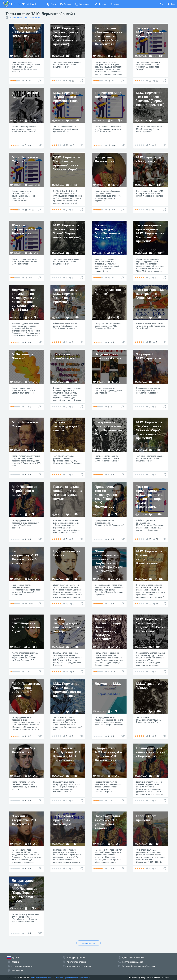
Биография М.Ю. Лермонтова (25, 750)
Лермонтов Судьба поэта (64, 356)
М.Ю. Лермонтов (33, 18)
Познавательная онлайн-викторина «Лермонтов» (151, 752)
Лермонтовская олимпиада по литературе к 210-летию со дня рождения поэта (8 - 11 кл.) (26, 300)
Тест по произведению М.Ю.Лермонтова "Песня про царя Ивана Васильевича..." (150, 497)
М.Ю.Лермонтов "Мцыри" (149, 686)
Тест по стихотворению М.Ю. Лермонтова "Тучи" (26, 625)
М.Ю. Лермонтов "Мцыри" (25, 95)
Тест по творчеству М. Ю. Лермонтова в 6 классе (25, 557)
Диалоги (100, 4)
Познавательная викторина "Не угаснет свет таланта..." (108, 822)
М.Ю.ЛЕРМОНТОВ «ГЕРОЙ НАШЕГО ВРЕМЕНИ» (26, 32)
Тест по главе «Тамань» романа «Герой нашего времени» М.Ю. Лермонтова (108, 36)
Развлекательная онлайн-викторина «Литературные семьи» (68, 493)
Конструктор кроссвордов (79, 966)
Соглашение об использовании (42, 978)
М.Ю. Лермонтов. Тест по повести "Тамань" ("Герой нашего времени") (150, 99)
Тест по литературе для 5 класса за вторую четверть (67, 625)
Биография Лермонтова (104, 159)
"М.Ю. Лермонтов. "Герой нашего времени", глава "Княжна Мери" (67, 163)
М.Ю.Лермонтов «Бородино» (149, 159)
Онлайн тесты (15, 18)
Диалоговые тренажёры (133, 957)
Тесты (52, 4)
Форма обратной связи (22, 966)
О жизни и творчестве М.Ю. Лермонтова (25, 820)
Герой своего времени (146, 818)
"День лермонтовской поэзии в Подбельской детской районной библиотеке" (109, 561)
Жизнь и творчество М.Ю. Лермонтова (25, 229)
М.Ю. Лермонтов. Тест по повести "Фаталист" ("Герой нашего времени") (67, 36)
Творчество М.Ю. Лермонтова (108, 95)
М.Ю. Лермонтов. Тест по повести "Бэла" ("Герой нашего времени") (67, 231)
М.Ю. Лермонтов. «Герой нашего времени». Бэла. (67, 97)
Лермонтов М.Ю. (108, 684)
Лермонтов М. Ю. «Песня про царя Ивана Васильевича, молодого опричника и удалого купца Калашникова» (108, 633)
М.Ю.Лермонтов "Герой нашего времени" (24, 491)
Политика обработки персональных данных (73, 978)
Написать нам (18, 971)
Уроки (115, 4)
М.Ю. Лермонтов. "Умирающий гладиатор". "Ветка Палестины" (151, 625)
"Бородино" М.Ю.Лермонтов (149, 356)
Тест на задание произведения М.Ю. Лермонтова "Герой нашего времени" (150, 233)
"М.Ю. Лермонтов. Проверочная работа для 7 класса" (26, 690)
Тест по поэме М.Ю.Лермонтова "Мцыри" (150, 32)
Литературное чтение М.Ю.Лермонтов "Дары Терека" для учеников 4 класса (24, 891)
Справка (15, 962)
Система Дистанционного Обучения (138, 966)
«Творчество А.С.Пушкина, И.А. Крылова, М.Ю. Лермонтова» (67, 754)
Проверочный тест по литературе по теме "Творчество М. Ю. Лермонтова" (109, 497)
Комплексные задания (132, 962)
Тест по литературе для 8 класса (67, 426)
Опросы (66, 4)
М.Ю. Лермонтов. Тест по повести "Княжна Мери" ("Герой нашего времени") (150, 430)
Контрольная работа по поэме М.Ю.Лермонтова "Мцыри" (108, 428)
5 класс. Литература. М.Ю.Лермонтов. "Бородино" (108, 231)
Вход (171, 4)
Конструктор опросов (77, 962)
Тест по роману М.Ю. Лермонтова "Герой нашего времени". (67, 296)
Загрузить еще (88, 943)
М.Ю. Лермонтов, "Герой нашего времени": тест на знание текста (67, 690)
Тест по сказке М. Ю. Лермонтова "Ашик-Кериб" (150, 294)
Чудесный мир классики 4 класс (108, 356)
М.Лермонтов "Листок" (22, 356)
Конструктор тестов (76, 957)
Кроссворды (83, 4)
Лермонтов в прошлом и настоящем (63, 820)
